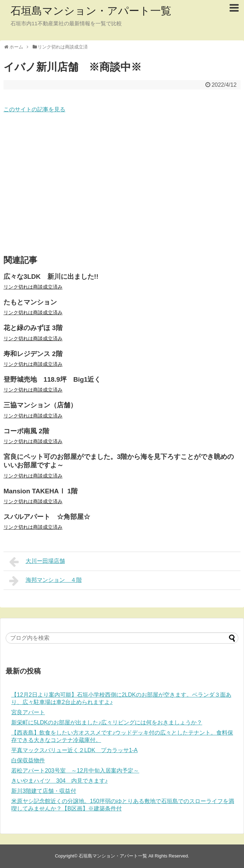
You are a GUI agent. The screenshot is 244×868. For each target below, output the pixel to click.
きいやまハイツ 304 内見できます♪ (60, 781)
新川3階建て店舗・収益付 (44, 791)
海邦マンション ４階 (45, 581)
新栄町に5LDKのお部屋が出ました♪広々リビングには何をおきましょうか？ (107, 722)
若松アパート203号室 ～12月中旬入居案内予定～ (75, 771)
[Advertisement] (122, 185)
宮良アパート (28, 712)
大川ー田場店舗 (37, 562)
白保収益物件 (28, 760)
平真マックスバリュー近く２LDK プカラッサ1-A (74, 750)
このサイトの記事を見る (34, 109)
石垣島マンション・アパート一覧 (91, 11)
